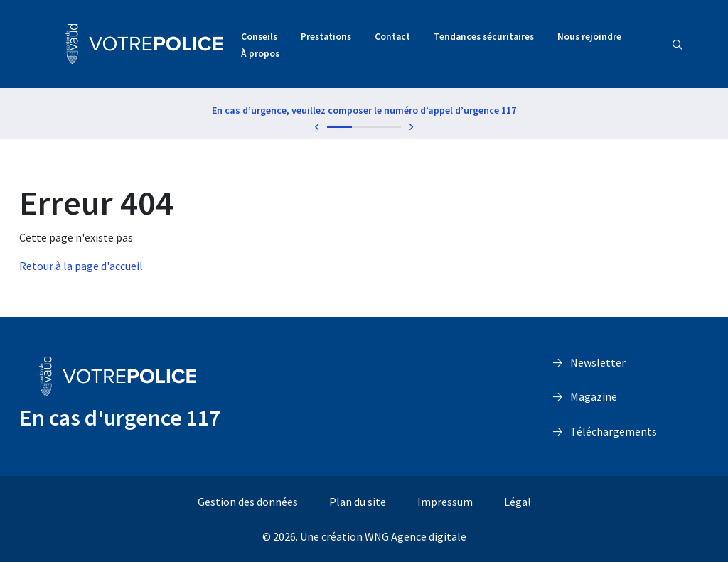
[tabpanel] (364, 113)
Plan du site (358, 502)
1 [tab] (339, 127)
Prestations (326, 37)
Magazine (594, 396)
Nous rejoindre (589, 37)
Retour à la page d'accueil (81, 266)
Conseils (259, 37)
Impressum (445, 502)
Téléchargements (614, 431)
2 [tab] (364, 127)
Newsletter (598, 362)
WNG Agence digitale (416, 536)
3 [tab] (389, 127)
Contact (392, 37)
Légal (518, 502)
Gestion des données (248, 502)
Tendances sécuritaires (484, 37)
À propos (260, 54)
